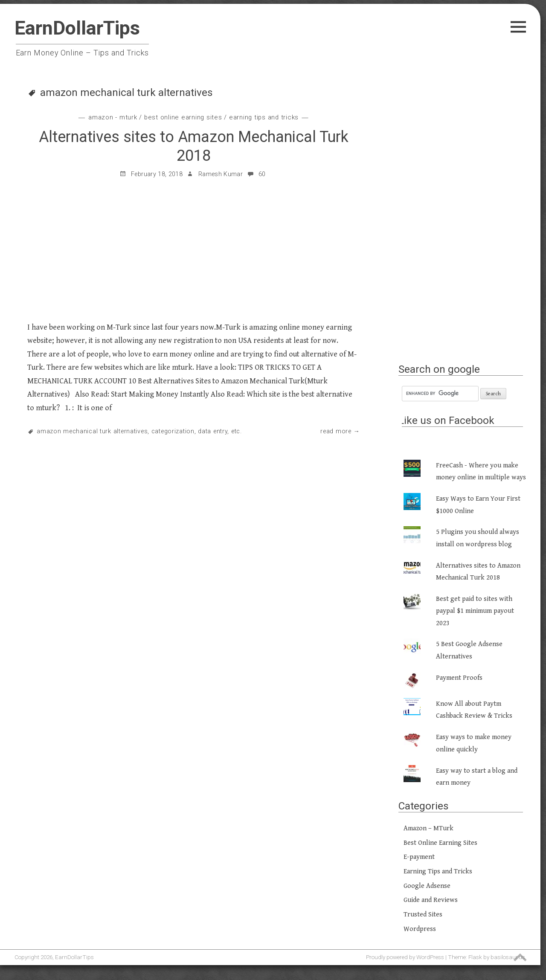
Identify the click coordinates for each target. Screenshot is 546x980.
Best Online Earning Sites (183, 117)
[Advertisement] (464, 225)
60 (256, 174)
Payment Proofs (459, 678)
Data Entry (213, 431)
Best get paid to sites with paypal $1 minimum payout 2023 (475, 611)
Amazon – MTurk (428, 828)
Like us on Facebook (446, 420)
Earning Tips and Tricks (264, 117)
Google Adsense (427, 886)
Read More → (340, 431)
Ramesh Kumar (221, 174)
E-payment (419, 857)
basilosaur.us (508, 957)
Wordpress (420, 929)
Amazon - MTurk (113, 117)
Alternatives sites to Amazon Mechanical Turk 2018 (194, 146)
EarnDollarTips (77, 28)
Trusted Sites (423, 915)
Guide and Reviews (431, 900)
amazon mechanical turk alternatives (92, 431)
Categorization (173, 431)
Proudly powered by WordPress (405, 957)
